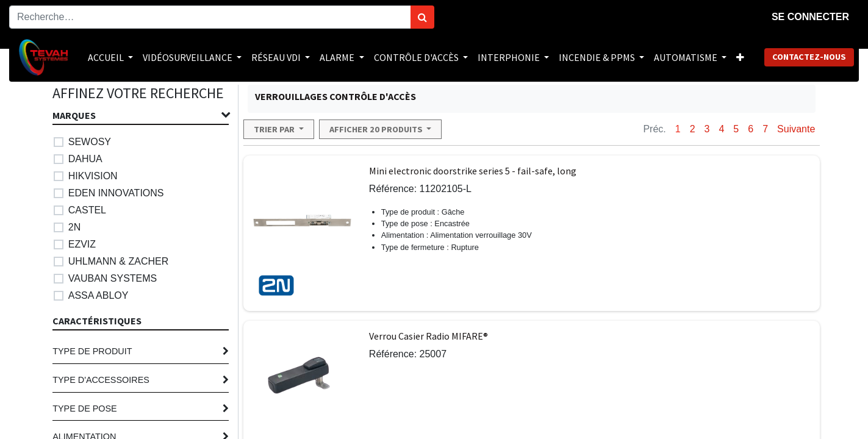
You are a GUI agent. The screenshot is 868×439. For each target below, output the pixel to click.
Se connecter (810, 17)
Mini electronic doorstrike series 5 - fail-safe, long (473, 171)
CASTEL (87, 210)
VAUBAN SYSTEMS (113, 278)
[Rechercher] (422, 17)
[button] (740, 57)
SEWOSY (90, 142)
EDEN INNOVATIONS (116, 193)
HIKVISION (93, 176)
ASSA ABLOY (99, 295)
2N (74, 227)
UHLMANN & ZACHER (118, 261)
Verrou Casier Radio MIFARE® (429, 336)
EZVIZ (82, 244)
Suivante (796, 129)
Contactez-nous (809, 57)
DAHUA (85, 159)
